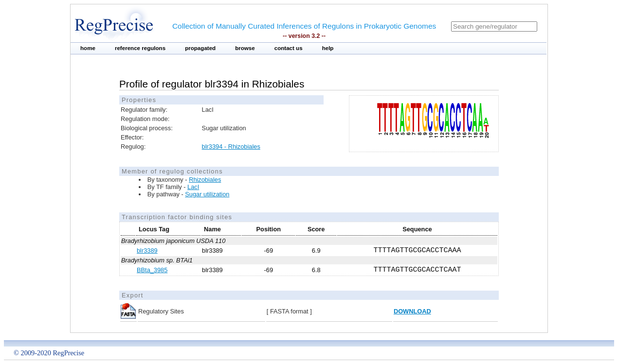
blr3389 (147, 251)
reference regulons (140, 48)
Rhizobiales (205, 180)
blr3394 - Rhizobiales (231, 147)
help (328, 48)
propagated (200, 48)
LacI (193, 187)
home (88, 48)
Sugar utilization (207, 194)
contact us (289, 48)
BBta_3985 (152, 270)
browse (245, 48)
